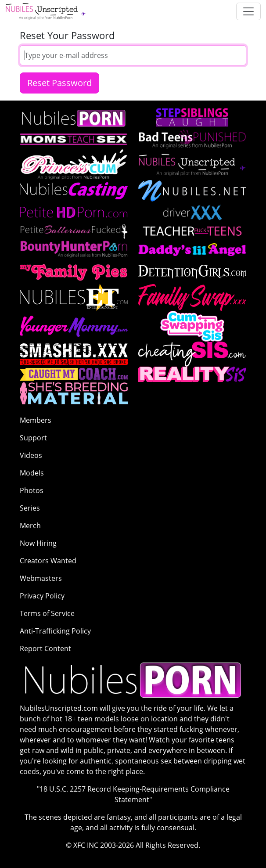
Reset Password (59, 83)
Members (36, 420)
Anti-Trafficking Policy (55, 631)
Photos (32, 490)
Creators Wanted (48, 561)
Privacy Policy (42, 596)
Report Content (45, 648)
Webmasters (41, 578)
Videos (31, 455)
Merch (30, 526)
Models (32, 473)
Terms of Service (47, 613)
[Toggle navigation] (248, 11)
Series (30, 508)
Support (33, 438)
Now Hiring (38, 543)
